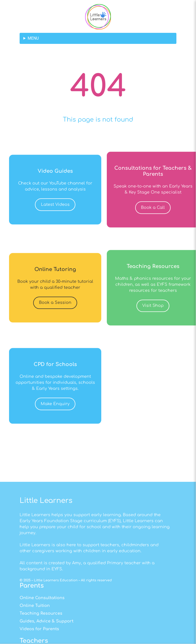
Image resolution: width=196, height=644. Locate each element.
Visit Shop (153, 317)
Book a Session (55, 314)
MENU (33, 38)
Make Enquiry (55, 416)
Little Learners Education (56, 631)
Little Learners (46, 551)
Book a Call (153, 219)
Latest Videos (55, 216)
